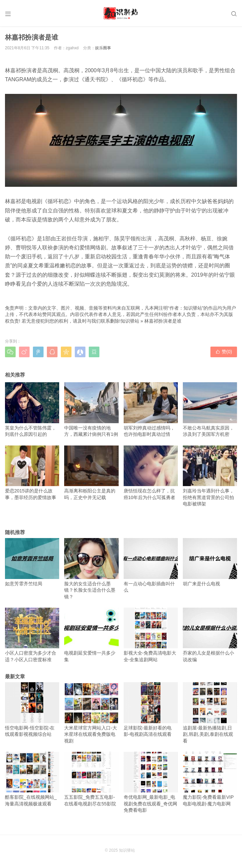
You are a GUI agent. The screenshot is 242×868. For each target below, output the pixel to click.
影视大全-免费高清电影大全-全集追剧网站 (151, 635)
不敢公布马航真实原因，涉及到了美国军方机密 (210, 410)
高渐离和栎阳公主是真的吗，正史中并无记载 (91, 473)
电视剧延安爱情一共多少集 (91, 635)
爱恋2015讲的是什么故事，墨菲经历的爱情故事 (32, 473)
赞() (224, 352)
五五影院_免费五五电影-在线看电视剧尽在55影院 (91, 779)
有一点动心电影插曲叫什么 (151, 565)
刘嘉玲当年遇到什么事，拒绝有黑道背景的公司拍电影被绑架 (210, 476)
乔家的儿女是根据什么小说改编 (210, 635)
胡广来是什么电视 (210, 562)
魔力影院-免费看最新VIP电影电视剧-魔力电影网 (210, 779)
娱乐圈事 (103, 48)
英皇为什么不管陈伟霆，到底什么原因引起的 (32, 410)
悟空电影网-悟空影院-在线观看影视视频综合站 (32, 710)
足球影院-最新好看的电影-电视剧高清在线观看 (151, 710)
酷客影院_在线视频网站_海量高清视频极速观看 (32, 779)
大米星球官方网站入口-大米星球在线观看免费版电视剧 (91, 713)
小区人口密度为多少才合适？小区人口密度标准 (32, 635)
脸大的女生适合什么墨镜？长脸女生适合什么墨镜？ (91, 569)
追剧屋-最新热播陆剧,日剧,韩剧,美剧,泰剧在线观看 (210, 713)
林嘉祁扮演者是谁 (163, 321)
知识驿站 (130, 321)
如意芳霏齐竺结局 (32, 562)
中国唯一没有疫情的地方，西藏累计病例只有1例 (91, 410)
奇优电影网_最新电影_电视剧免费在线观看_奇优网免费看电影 (151, 782)
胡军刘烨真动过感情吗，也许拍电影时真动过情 (151, 410)
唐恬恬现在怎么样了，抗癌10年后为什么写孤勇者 (151, 473)
